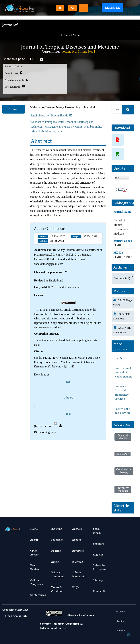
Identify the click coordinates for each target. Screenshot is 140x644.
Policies (56, 551)
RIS (68, 382)
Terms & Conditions (58, 589)
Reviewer (78, 551)
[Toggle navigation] (83, 8)
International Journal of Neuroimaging (123, 372)
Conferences (38, 595)
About (34, 540)
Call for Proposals (37, 582)
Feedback (57, 540)
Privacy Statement (58, 574)
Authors (77, 529)
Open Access (34, 552)
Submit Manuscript (79, 574)
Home (34, 529)
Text (68, 414)
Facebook (120, 612)
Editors (77, 540)
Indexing (57, 529)
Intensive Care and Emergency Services (121, 392)
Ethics (55, 562)
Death (118, 358)
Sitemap (98, 580)
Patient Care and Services (122, 411)
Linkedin (120, 631)
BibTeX (68, 398)
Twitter (120, 621)
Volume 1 (122, 278)
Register (112, 8)
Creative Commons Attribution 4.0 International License (62, 626)
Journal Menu (70, 29)
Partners (98, 544)
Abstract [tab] (13, 109)
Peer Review (35, 567)
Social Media (97, 531)
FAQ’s (76, 587)
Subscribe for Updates (100, 567)
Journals (77, 562)
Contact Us (100, 591)
